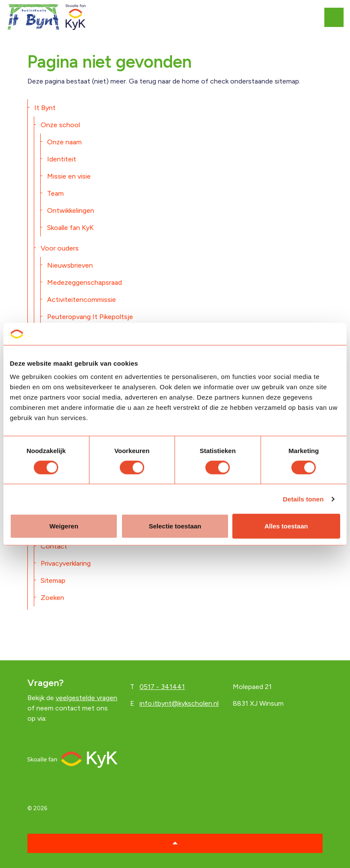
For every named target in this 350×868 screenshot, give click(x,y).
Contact (54, 546)
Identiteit (62, 159)
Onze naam (64, 142)
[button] (175, 843)
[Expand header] (337, 17)
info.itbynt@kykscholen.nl (179, 703)
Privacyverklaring (66, 563)
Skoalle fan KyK (70, 228)
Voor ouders (60, 248)
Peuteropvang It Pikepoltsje (90, 317)
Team (55, 193)
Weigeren (64, 526)
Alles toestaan (286, 526)
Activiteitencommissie (82, 300)
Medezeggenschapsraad (85, 282)
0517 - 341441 (162, 687)
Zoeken (52, 598)
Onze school (60, 125)
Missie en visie (69, 176)
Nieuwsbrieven (70, 265)
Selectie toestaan (175, 526)
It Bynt (45, 108)
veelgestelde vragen (86, 698)
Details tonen (303, 499)
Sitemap (53, 580)
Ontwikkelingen (71, 210)
